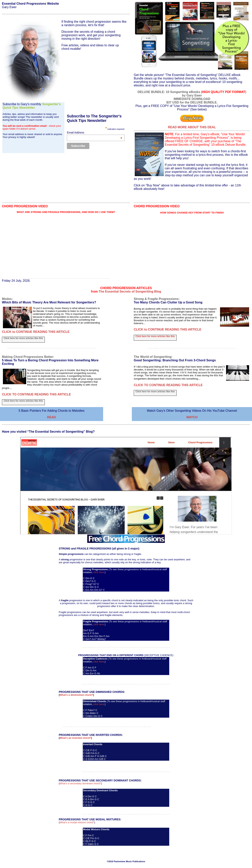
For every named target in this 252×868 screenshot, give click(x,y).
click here (99, 572)
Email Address (95, 133)
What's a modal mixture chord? (77, 822)
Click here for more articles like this (23, 338)
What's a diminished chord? (76, 695)
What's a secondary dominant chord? (80, 783)
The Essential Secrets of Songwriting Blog (130, 291)
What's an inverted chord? (75, 738)
